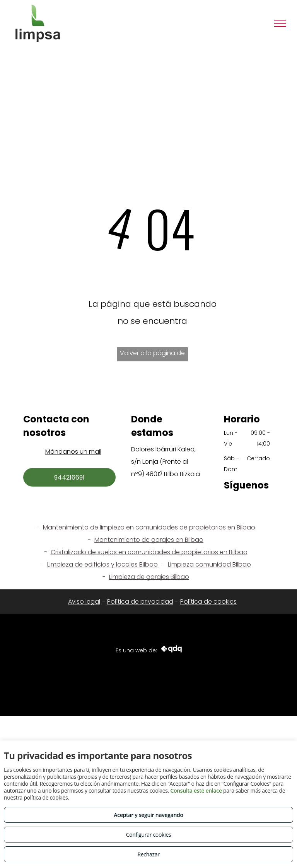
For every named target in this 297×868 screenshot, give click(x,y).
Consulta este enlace (196, 791)
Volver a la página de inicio (152, 355)
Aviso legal (84, 602)
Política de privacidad (140, 602)
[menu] (280, 23)
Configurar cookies (149, 835)
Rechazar (148, 854)
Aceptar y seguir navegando (148, 815)
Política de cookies (208, 602)
